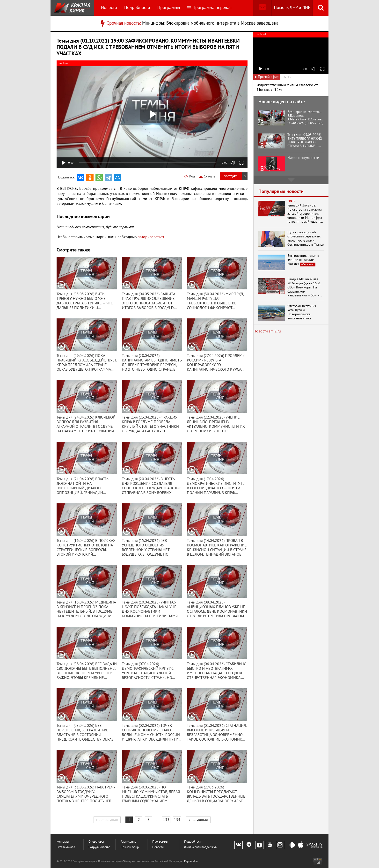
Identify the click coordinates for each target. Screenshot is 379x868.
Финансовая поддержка (200, 847)
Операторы (96, 842)
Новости (109, 8)
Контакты (63, 842)
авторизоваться (151, 237)
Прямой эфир (130, 847)
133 (166, 820)
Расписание (128, 842)
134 (177, 820)
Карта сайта (191, 861)
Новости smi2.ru (267, 331)
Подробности (137, 8)
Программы (169, 8)
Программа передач (209, 8)
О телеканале (66, 847)
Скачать (208, 176)
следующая (198, 820)
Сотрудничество (99, 847)
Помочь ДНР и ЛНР (292, 8)
